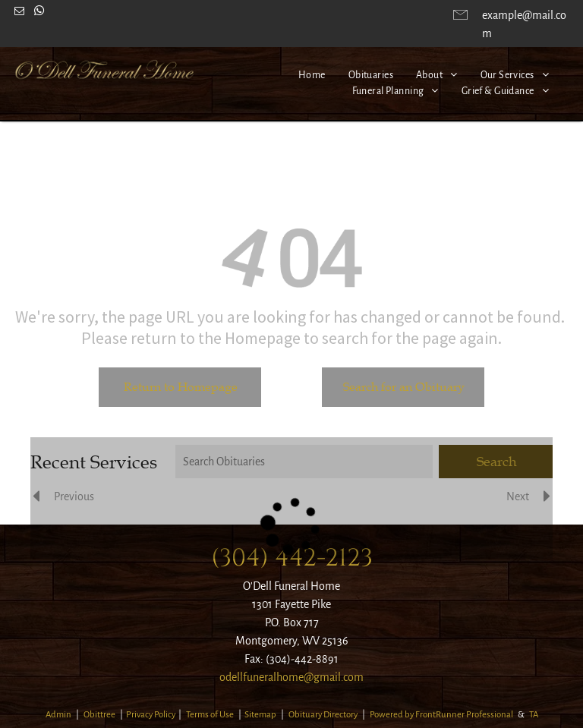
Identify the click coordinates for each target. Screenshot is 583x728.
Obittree (99, 715)
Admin (58, 715)
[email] (19, 13)
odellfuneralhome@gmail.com (291, 677)
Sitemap (260, 715)
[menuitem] (312, 76)
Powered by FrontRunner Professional (441, 715)
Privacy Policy (151, 715)
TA (534, 715)
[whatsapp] (39, 13)
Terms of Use (210, 715)
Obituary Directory (323, 715)
